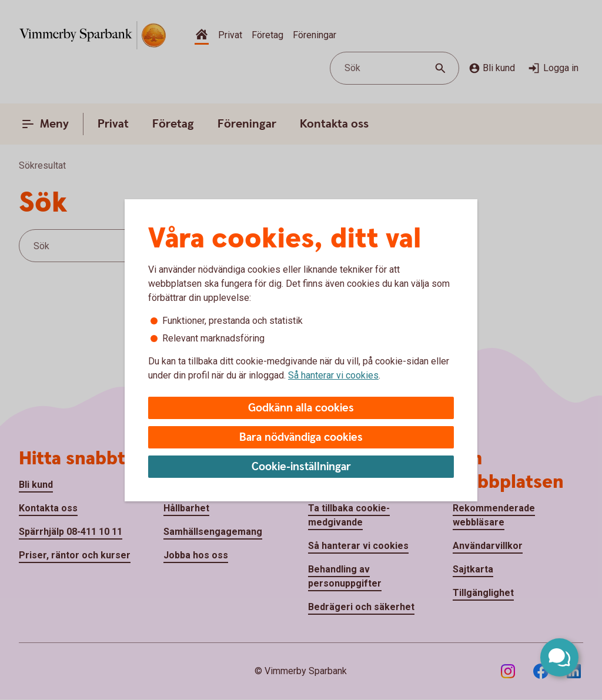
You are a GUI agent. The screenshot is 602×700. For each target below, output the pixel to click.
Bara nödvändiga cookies (301, 438)
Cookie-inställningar (301, 467)
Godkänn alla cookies (301, 408)
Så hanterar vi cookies (333, 375)
